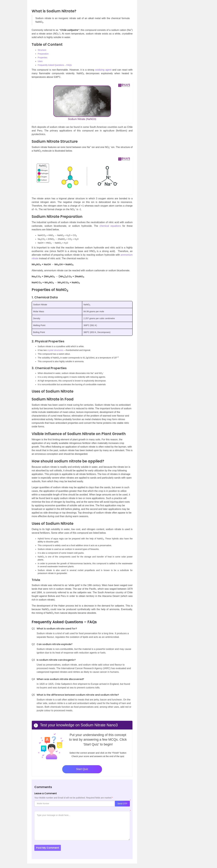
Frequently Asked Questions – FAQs (55, 65)
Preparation (43, 54)
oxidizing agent (103, 70)
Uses (40, 61)
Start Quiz (82, 769)
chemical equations (110, 226)
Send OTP (122, 804)
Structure (42, 50)
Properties (42, 58)
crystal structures (55, 350)
